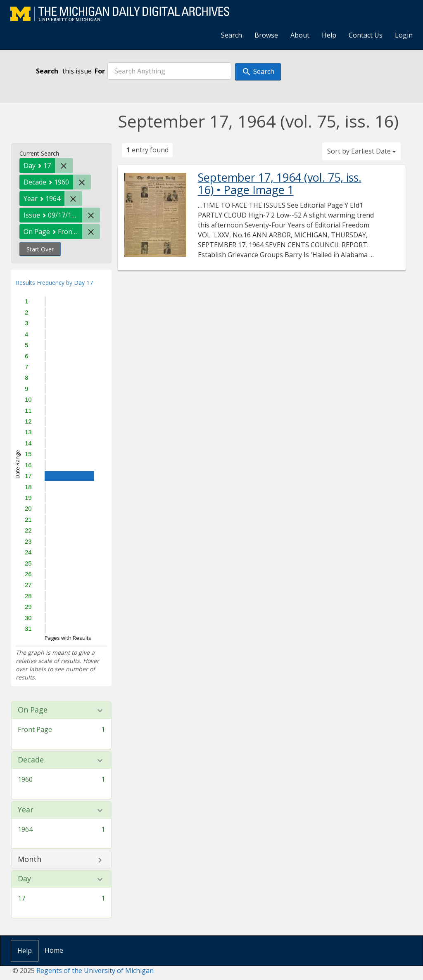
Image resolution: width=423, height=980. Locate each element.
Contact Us (366, 35)
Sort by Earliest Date (361, 151)
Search (232, 35)
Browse (266, 35)
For (100, 71)
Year (26, 810)
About (300, 35)
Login (404, 35)
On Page (33, 710)
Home (54, 950)
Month (30, 859)
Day (24, 879)
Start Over (40, 249)
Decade (31, 760)
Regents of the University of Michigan (95, 971)
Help (329, 35)
